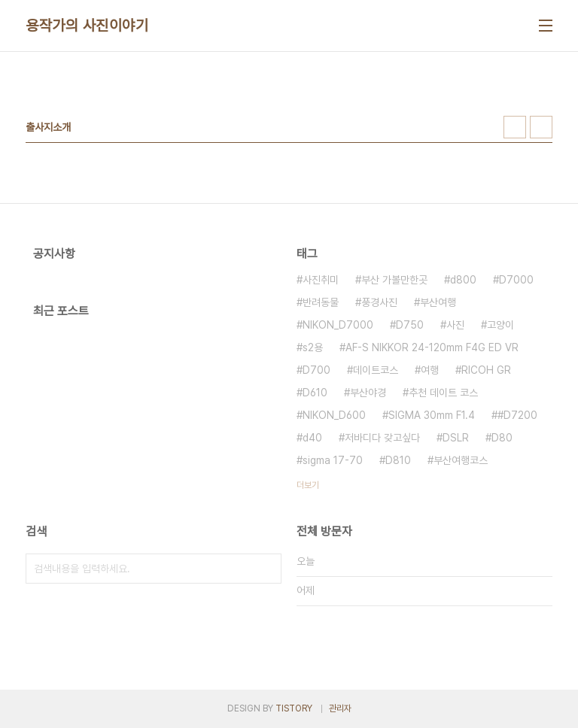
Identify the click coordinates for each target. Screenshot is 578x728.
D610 (315, 393)
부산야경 (368, 393)
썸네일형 (515, 127)
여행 (430, 370)
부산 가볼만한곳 (394, 280)
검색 (266, 569)
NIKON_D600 (334, 415)
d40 (312, 438)
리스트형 (541, 127)
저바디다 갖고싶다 (382, 438)
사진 (455, 325)
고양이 (500, 325)
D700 (316, 370)
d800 (463, 280)
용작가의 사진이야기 (87, 26)
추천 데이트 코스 (443, 393)
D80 (502, 438)
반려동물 (321, 302)
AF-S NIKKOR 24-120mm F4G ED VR (432, 347)
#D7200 (517, 415)
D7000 (516, 280)
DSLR (456, 438)
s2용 (313, 347)
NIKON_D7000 (338, 325)
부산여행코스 (461, 460)
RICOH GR (486, 370)
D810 (398, 460)
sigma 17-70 (333, 460)
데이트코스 (376, 370)
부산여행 (438, 302)
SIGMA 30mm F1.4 (432, 415)
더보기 (308, 485)
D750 (410, 325)
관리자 (340, 708)
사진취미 (321, 280)
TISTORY (294, 708)
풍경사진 (379, 302)
